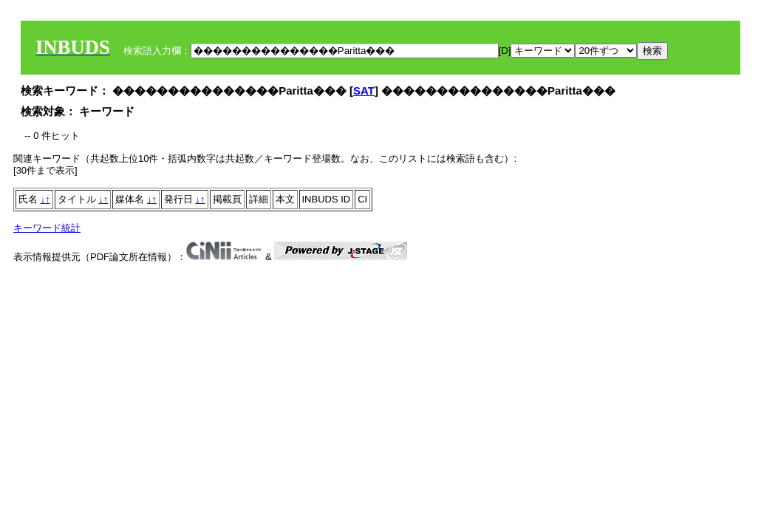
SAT (364, 91)
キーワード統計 (47, 228)
